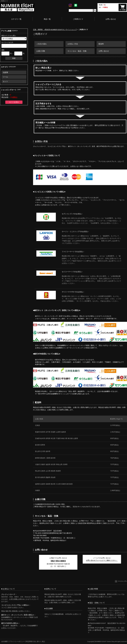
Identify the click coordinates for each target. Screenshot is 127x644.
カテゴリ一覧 (16, 19)
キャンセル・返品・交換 (77, 51)
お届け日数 (41, 51)
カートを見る (14, 102)
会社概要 (4, 641)
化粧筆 (5, 72)
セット (5, 81)
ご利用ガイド (78, 19)
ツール (5, 77)
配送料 (101, 44)
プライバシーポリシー (17, 641)
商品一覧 (47, 19)
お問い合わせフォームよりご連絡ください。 (102, 560)
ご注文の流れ (42, 44)
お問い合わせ (111, 19)
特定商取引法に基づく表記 (35, 641)
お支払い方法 (73, 44)
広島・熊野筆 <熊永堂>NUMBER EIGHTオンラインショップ (55, 30)
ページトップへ (121, 581)
